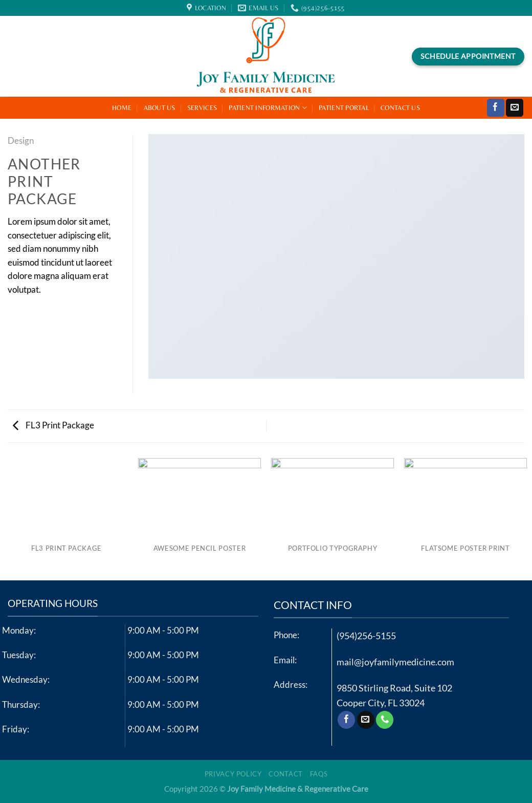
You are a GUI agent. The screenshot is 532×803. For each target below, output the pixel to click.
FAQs (319, 774)
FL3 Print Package (53, 425)
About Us (160, 108)
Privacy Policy (233, 774)
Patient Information (268, 108)
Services (202, 108)
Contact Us (400, 108)
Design (21, 141)
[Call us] (385, 720)
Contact (285, 774)
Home (122, 108)
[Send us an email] (515, 108)
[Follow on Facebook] (496, 108)
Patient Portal (344, 108)
